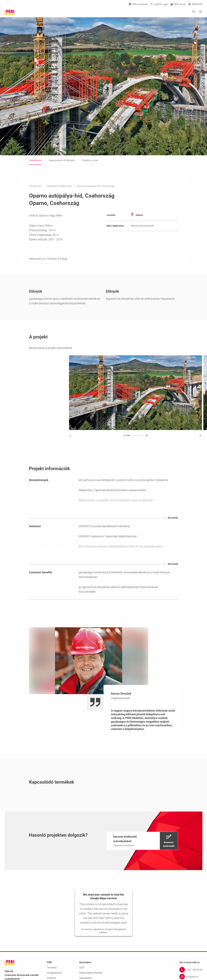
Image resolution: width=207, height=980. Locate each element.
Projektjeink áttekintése (59, 186)
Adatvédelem (86, 978)
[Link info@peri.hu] (191, 977)
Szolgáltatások (54, 973)
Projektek (51, 978)
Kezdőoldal (35, 186)
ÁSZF (82, 968)
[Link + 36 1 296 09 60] (191, 970)
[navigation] (142, 841)
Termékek (52, 968)
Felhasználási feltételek (91, 973)
